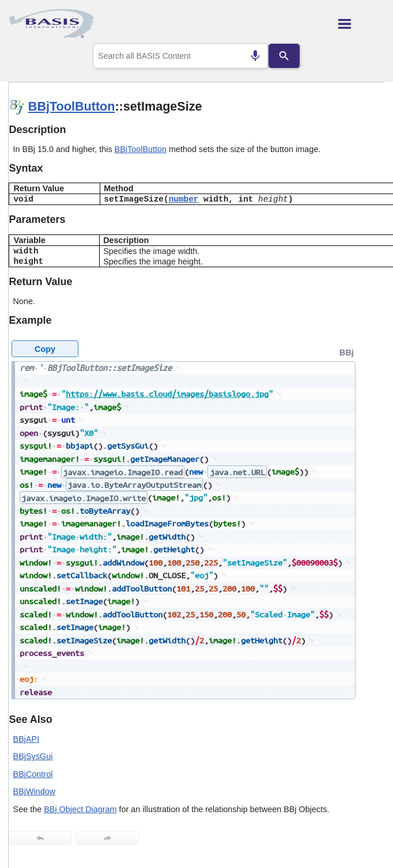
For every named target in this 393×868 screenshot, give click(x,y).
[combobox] (180, 56)
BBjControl (33, 774)
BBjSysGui (33, 756)
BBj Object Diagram (80, 809)
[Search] (284, 56)
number (184, 199)
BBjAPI (27, 739)
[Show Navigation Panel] (362, 24)
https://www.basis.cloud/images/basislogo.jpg (167, 394)
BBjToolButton (72, 106)
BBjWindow (35, 791)
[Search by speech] (255, 56)
